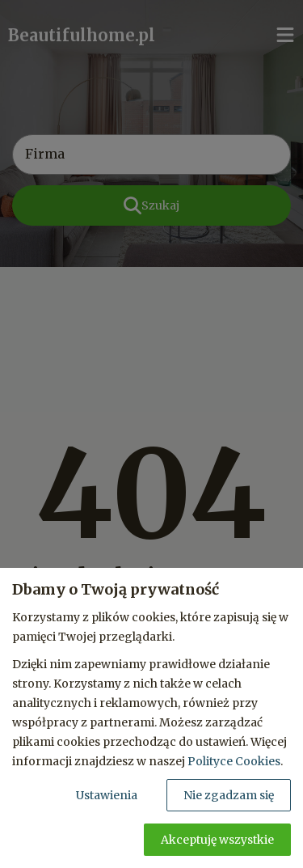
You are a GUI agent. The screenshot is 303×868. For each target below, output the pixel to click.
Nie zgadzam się (229, 795)
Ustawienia (107, 795)
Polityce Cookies (234, 761)
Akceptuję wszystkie (217, 840)
